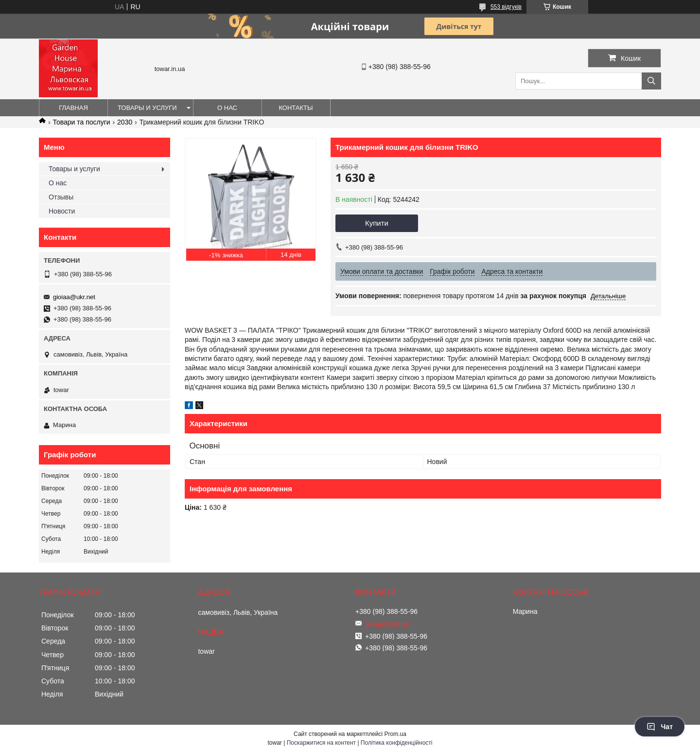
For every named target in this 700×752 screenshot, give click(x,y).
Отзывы (61, 197)
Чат (660, 727)
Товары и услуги (147, 108)
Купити (377, 223)
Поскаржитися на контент (321, 743)
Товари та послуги (81, 122)
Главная (73, 108)
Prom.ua (395, 734)
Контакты (296, 108)
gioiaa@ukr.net (74, 297)
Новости (62, 211)
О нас (227, 108)
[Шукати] (651, 81)
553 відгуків (506, 7)
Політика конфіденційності (397, 743)
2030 (125, 122)
